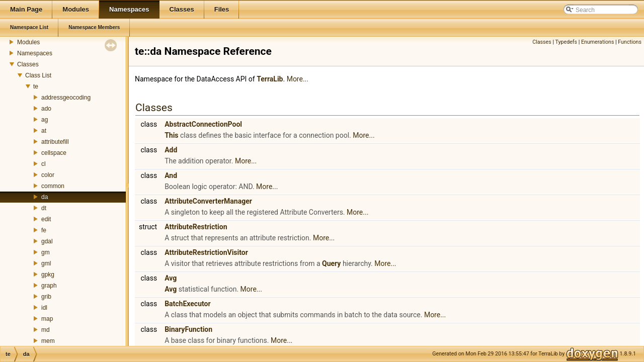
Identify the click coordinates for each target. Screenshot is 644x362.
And (171, 175)
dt (44, 208)
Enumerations (598, 42)
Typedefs (566, 42)
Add (171, 150)
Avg (171, 278)
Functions (630, 42)
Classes (28, 64)
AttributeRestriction (196, 227)
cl (44, 164)
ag (45, 120)
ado (46, 109)
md (46, 330)
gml (46, 263)
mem (48, 341)
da (45, 197)
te (36, 86)
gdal (47, 241)
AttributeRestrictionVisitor (206, 252)
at (44, 131)
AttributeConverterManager (208, 201)
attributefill (55, 142)
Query (331, 263)
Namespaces (35, 53)
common (53, 186)
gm (46, 252)
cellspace (54, 153)
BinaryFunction (188, 329)
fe (44, 230)
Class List (38, 75)
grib (46, 297)
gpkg (48, 275)
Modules (28, 42)
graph (49, 286)
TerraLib (270, 79)
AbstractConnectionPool (203, 124)
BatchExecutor (187, 304)
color (48, 175)
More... (298, 79)
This (171, 135)
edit (46, 219)
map (47, 319)
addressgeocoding (66, 98)
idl (44, 308)
